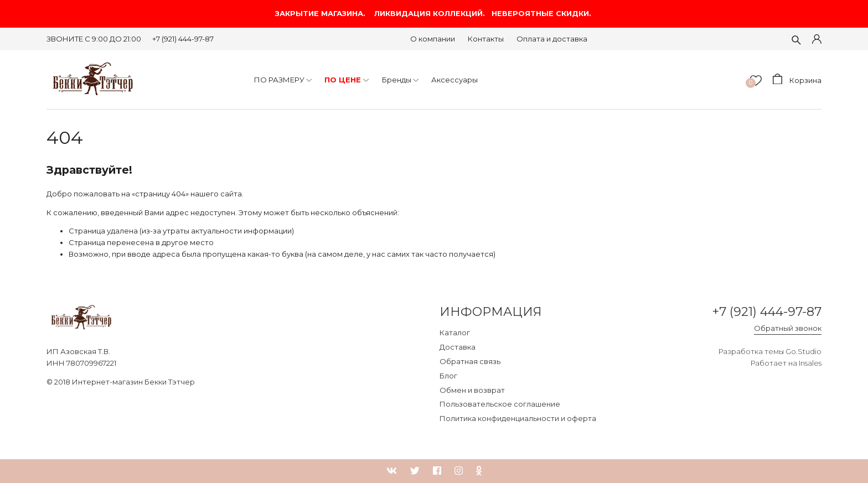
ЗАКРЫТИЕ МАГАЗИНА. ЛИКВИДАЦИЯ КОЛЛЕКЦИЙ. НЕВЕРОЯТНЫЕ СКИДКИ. (434, 14)
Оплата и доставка (552, 39)
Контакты (486, 39)
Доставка (458, 347)
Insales (810, 363)
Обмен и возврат (472, 390)
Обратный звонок (788, 328)
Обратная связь (470, 361)
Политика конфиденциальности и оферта (518, 418)
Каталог (455, 333)
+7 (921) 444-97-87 (183, 39)
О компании (433, 39)
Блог (448, 376)
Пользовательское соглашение (500, 404)
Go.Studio (804, 351)
